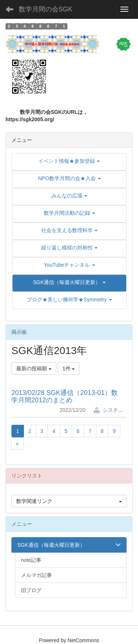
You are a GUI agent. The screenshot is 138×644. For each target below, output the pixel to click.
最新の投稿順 (34, 368)
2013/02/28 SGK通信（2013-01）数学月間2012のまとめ (65, 396)
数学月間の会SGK (46, 9)
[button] (69, 282)
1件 (69, 368)
